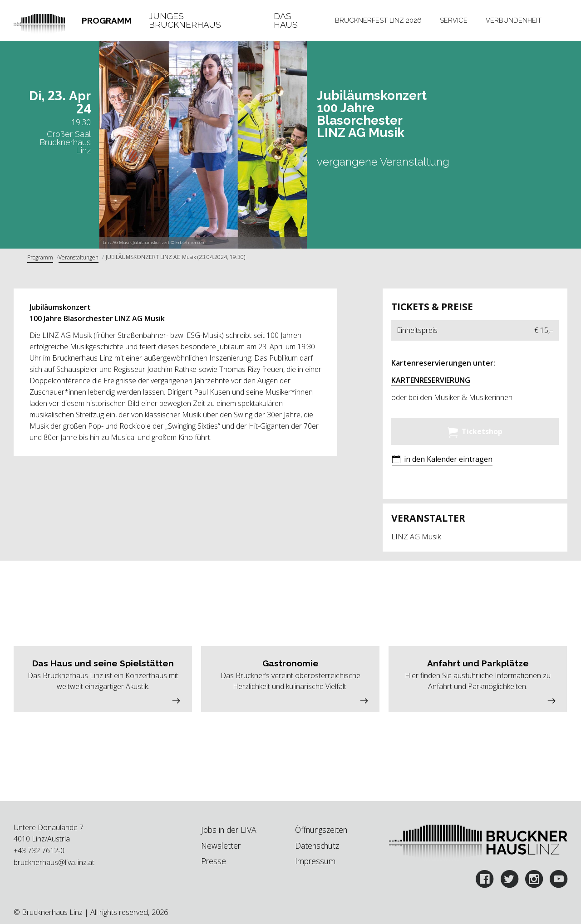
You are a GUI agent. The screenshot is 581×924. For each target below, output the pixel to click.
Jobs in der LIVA (229, 830)
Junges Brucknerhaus (185, 21)
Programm (107, 20)
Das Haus (286, 21)
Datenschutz (317, 846)
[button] (442, 460)
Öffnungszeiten (321, 830)
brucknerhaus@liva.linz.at (54, 862)
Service (454, 20)
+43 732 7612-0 (39, 851)
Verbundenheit (514, 20)
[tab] (106, 21)
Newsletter (221, 846)
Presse (214, 861)
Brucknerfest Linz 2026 (378, 20)
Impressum (315, 861)
